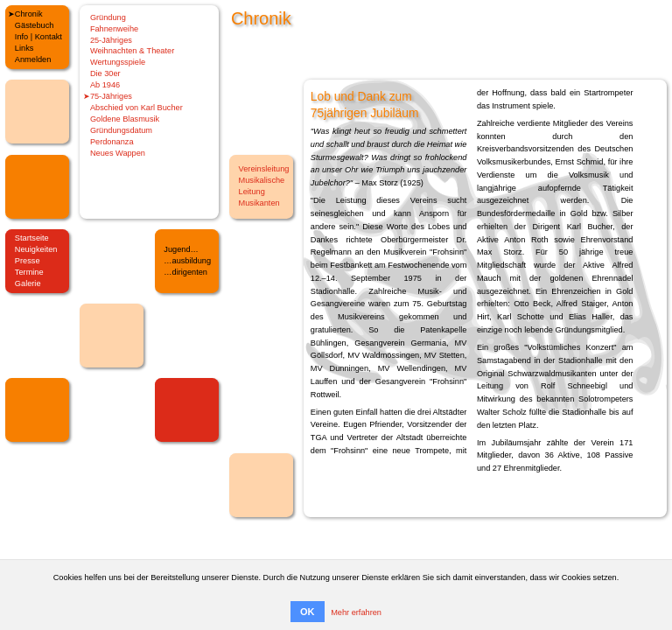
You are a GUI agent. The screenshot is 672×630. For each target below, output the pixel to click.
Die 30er (105, 73)
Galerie (28, 283)
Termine (29, 272)
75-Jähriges (111, 96)
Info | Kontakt (38, 37)
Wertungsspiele (118, 62)
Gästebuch (35, 25)
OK (308, 612)
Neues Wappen (118, 153)
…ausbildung (187, 261)
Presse (28, 261)
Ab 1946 (105, 85)
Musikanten (259, 203)
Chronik (29, 14)
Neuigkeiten (36, 249)
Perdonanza (112, 142)
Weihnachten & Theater (132, 51)
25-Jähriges (111, 40)
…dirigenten (185, 272)
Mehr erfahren (356, 612)
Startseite (32, 238)
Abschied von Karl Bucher (136, 108)
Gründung (108, 17)
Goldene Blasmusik (125, 119)
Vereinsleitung (264, 169)
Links (24, 48)
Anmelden (33, 59)
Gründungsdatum (121, 130)
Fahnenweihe (114, 29)
